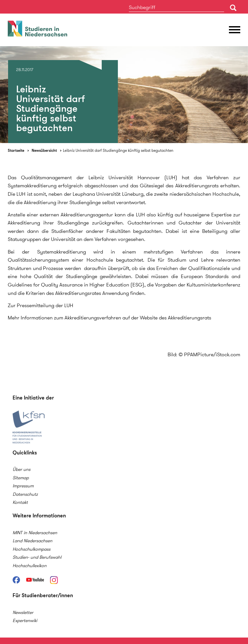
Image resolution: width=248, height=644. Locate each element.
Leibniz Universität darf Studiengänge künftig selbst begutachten (118, 150)
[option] (124, 95)
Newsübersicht (44, 150)
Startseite (16, 150)
